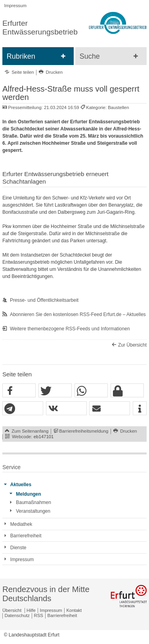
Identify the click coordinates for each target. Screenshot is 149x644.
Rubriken (21, 56)
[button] (19, 391)
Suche (90, 56)
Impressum (15, 6)
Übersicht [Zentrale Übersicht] (12, 610)
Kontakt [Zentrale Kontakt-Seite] (74, 610)
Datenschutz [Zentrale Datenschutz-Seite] (17, 615)
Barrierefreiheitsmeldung (84, 431)
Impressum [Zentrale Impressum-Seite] (51, 610)
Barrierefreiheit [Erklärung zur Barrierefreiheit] (62, 615)
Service (11, 467)
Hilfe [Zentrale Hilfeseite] (31, 610)
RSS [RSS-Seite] (39, 615)
